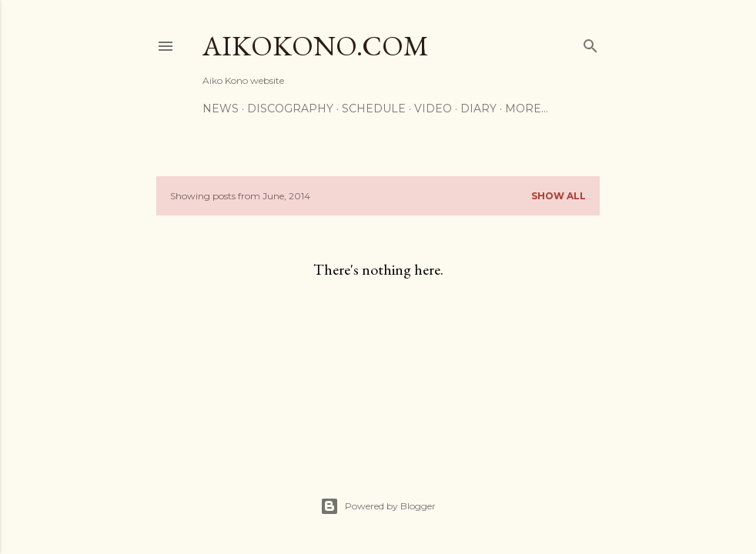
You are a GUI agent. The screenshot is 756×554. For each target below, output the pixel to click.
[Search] (590, 43)
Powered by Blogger (378, 506)
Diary (478, 108)
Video (433, 108)
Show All (559, 196)
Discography (290, 108)
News (221, 108)
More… (527, 108)
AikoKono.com (316, 46)
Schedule (374, 108)
